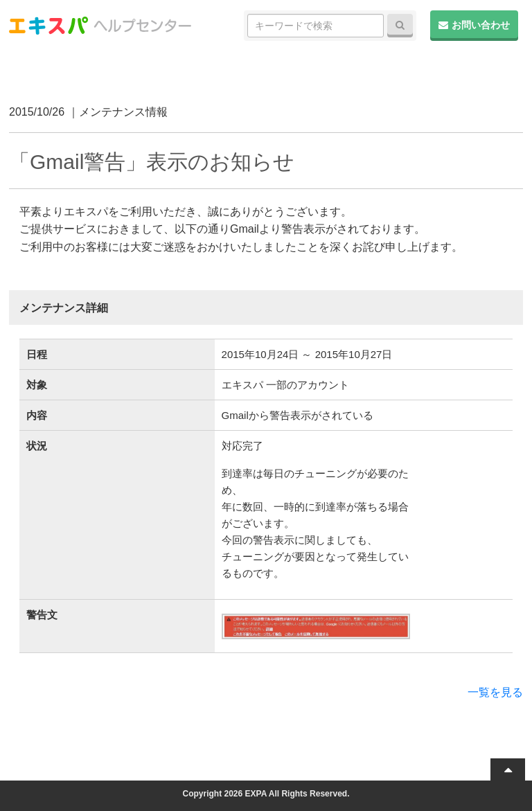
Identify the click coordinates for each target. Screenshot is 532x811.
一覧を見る (495, 692)
